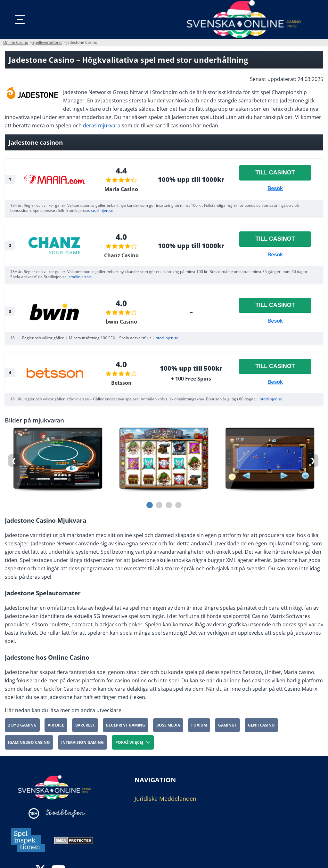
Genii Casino (261, 725)
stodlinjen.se (102, 210)
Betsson (121, 383)
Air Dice (56, 725)
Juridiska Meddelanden (165, 799)
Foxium (199, 725)
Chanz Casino (121, 255)
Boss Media (168, 725)
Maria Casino (121, 189)
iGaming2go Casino (29, 742)
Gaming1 (227, 725)
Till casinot (275, 173)
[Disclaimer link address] (65, 813)
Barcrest (85, 725)
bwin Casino (121, 322)
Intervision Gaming (82, 742)
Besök (275, 188)
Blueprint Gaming (126, 725)
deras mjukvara (102, 125)
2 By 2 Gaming (22, 725)
